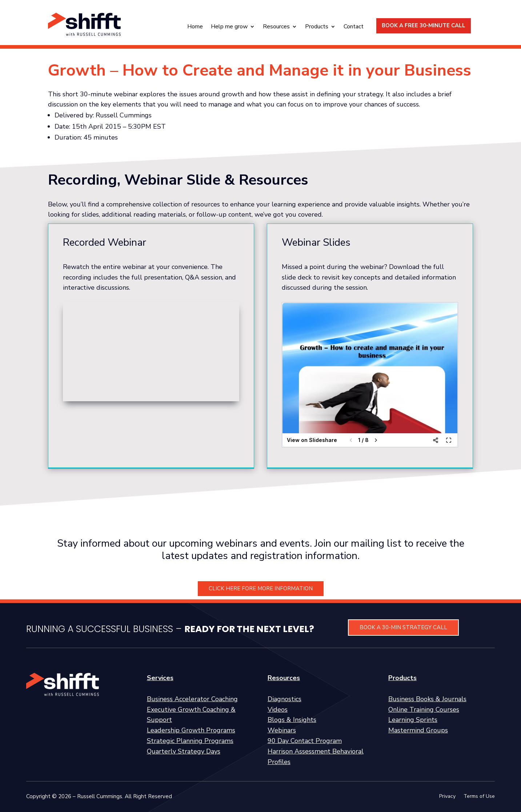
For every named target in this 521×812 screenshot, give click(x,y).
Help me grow (229, 27)
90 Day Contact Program (305, 741)
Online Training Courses (424, 710)
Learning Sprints (413, 720)
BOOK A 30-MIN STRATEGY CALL (403, 627)
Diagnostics (284, 699)
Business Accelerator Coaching (192, 699)
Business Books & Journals (427, 699)
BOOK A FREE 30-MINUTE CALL (424, 25)
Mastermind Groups (418, 730)
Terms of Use (479, 797)
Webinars (282, 730)
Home (195, 27)
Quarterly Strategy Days (184, 751)
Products (317, 27)
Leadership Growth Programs (191, 730)
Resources (276, 27)
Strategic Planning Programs (190, 741)
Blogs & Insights (292, 720)
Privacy (447, 797)
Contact (354, 27)
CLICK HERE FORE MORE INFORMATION (261, 588)
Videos (278, 710)
